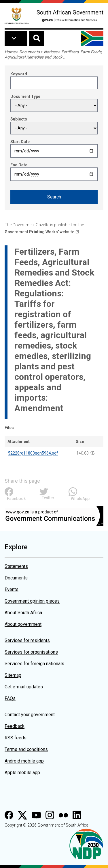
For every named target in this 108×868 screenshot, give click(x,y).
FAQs (10, 698)
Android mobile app (24, 761)
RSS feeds (16, 738)
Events (12, 589)
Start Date (20, 142)
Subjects (19, 119)
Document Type (25, 96)
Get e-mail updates (24, 687)
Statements (16, 566)
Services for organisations (31, 652)
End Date (19, 165)
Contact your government (30, 715)
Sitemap (13, 675)
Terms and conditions (26, 749)
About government (23, 624)
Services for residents (27, 640)
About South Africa (23, 613)
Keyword (19, 74)
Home (10, 52)
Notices (51, 52)
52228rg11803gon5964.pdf (33, 453)
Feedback (15, 726)
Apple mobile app (22, 773)
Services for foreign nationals (34, 664)
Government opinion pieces (32, 601)
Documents (30, 52)
